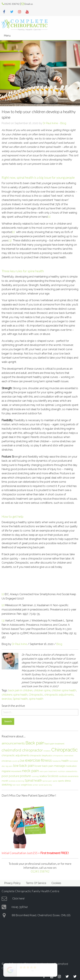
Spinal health (20, 699)
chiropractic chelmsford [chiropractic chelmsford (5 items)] (63, 756)
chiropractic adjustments (59, 695)
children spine (42, 690)
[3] (10, 240)
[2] (13, 232)
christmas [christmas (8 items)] (7, 761)
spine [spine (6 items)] (55, 781)
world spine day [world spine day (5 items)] (45, 785)
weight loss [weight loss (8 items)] (26, 785)
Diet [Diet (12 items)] (22, 761)
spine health (36, 699)
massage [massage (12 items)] (60, 766)
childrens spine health (15, 695)
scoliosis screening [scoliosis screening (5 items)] (17, 781)
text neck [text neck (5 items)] (16, 785)
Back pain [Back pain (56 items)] (35, 743)
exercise (7, 699)
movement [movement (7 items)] (16, 771)
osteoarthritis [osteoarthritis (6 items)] (71, 771)
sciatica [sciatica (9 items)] (43, 776)
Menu (7, 36)
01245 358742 (12, 4)
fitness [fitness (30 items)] (46, 760)
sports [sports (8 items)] (61, 781)
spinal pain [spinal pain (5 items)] (47, 781)
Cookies (56, 883)
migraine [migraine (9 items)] (6, 771)
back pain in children (20, 690)
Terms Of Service (36, 883)
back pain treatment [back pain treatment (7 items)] (55, 744)
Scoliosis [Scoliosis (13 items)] (53, 776)
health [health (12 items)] (65, 761)
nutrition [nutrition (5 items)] (61, 771)
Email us (29, 4)
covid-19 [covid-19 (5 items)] (16, 761)
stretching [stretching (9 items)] (7, 785)
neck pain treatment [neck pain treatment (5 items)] (48, 771)
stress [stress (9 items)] (68, 781)
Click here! (18, 899)
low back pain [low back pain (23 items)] (24, 766)
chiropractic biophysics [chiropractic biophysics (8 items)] (41, 755)
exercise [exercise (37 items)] (33, 760)
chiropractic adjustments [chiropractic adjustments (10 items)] (15, 755)
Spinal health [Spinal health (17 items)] (33, 780)
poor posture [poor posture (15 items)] (10, 776)
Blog (63, 123)
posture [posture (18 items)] (25, 776)
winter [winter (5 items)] (35, 785)
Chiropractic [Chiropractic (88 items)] (64, 750)
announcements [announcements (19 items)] (13, 743)
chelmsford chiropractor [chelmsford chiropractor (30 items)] (22, 750)
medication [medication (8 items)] (71, 766)
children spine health (64, 690)
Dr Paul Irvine (50, 123)
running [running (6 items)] (35, 776)
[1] (49, 217)
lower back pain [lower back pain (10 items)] (44, 766)
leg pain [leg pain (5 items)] (9, 766)
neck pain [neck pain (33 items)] (30, 771)
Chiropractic (36, 695)
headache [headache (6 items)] (57, 761)
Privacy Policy (12, 883)
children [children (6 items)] (47, 751)
